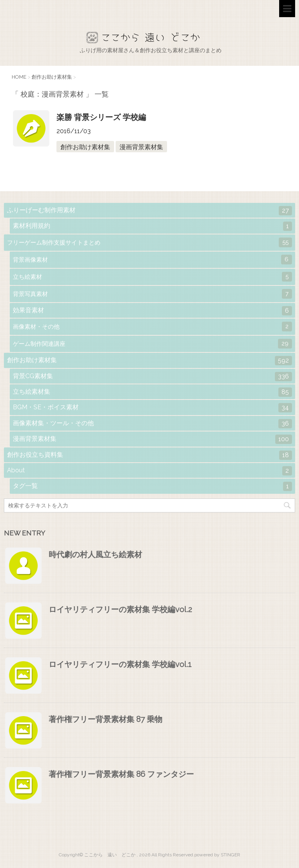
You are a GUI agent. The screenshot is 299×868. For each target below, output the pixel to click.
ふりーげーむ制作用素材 (149, 211)
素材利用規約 (152, 226)
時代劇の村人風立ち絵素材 (95, 555)
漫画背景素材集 (141, 147)
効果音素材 (152, 311)
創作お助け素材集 (85, 147)
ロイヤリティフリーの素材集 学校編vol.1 (120, 664)
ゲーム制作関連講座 (152, 344)
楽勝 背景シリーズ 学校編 (101, 117)
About (149, 471)
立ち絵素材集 (152, 392)
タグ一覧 (152, 486)
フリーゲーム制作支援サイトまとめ (149, 242)
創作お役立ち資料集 (149, 455)
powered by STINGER (217, 855)
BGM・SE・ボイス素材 (152, 408)
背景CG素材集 (152, 377)
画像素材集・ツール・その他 (152, 424)
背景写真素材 (152, 294)
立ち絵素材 (152, 277)
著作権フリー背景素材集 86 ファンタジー (121, 774)
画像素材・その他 (152, 327)
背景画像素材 (152, 260)
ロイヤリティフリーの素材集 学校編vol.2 (120, 609)
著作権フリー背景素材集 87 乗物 (106, 719)
